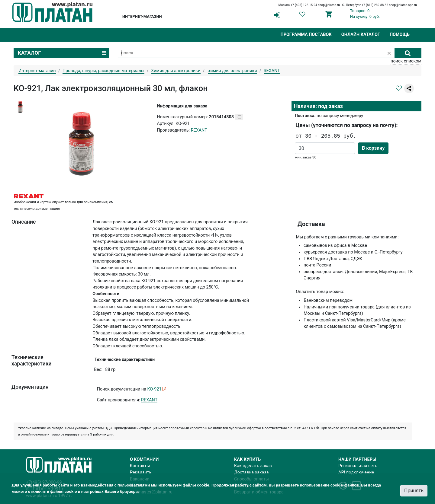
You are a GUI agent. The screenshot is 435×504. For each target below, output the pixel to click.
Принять (414, 491)
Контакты (140, 466)
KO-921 (155, 389)
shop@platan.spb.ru (403, 5)
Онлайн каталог (361, 35)
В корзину (373, 148)
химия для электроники (233, 71)
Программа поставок (306, 35)
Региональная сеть (358, 466)
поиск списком (406, 61)
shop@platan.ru (329, 5)
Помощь (400, 35)
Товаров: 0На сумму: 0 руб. (365, 14)
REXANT (149, 400)
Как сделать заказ (253, 466)
